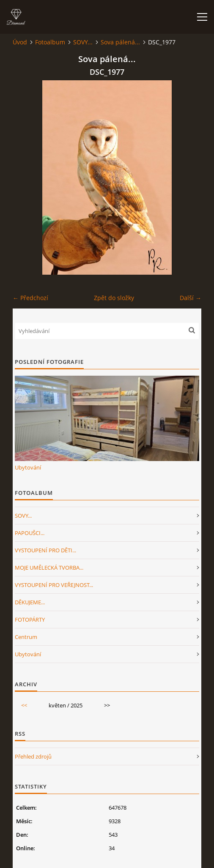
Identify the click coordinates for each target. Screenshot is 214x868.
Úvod (20, 42)
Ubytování (28, 467)
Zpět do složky (114, 298)
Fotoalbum (50, 42)
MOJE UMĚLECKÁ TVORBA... (49, 568)
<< (24, 705)
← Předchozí (30, 298)
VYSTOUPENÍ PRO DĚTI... (45, 550)
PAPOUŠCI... (30, 533)
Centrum (26, 637)
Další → (191, 298)
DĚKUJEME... (30, 602)
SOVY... (83, 42)
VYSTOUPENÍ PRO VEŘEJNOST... (54, 585)
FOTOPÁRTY (30, 620)
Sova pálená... (120, 42)
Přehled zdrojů (33, 756)
